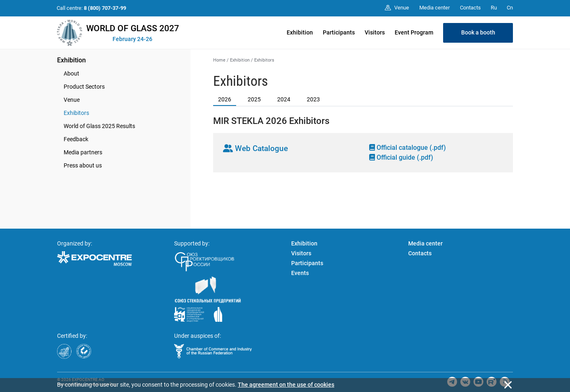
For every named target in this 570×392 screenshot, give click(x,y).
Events (300, 273)
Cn (510, 8)
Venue (72, 100)
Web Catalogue (255, 148)
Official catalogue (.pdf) (408, 148)
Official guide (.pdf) (401, 157)
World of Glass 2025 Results (99, 126)
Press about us (83, 165)
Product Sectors (84, 87)
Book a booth (478, 32)
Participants (339, 32)
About (71, 73)
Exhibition (300, 32)
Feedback (76, 139)
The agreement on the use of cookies (286, 385)
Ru (494, 8)
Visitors (375, 32)
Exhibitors (76, 113)
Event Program (414, 32)
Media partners (83, 152)
